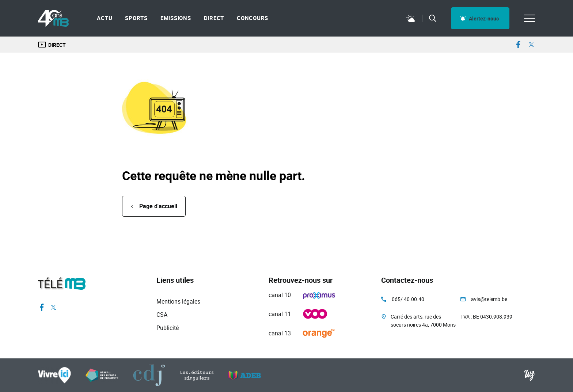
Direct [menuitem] (214, 18)
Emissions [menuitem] (176, 18)
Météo (411, 18)
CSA (162, 315)
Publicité (168, 328)
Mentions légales (178, 301)
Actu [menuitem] (105, 18)
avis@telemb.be (489, 299)
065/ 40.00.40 (408, 299)
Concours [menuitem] (253, 18)
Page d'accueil (158, 206)
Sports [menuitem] (136, 18)
